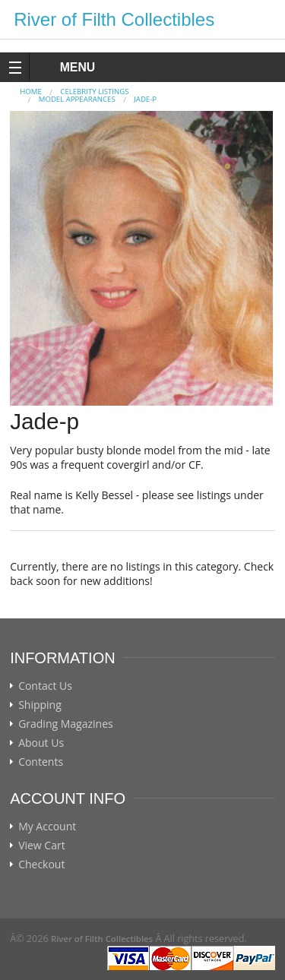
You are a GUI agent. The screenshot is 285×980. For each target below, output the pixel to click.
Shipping (40, 705)
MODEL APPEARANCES (77, 99)
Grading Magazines (66, 724)
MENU (63, 67)
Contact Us (45, 686)
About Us (41, 743)
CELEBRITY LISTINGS (94, 92)
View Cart (42, 846)
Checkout (41, 865)
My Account (47, 827)
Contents (41, 762)
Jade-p (145, 99)
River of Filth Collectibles (114, 19)
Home (31, 92)
